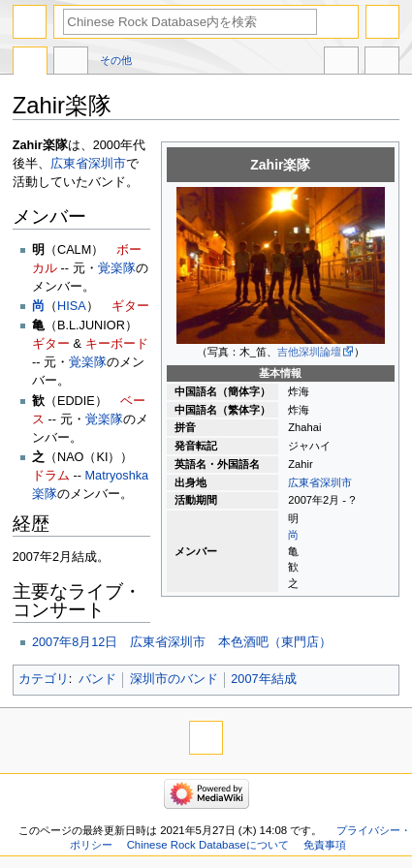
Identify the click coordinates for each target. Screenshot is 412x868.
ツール (382, 63)
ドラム (51, 476)
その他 (116, 60)
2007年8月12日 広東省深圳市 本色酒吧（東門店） (182, 642)
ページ (30, 63)
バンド (97, 679)
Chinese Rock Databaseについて (208, 845)
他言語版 (341, 63)
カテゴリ (44, 679)
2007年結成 (263, 679)
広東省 (304, 482)
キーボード (117, 344)
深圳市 (336, 482)
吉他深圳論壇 (309, 352)
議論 (71, 63)
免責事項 (325, 845)
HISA (72, 306)
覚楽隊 (117, 268)
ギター (130, 306)
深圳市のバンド (174, 679)
